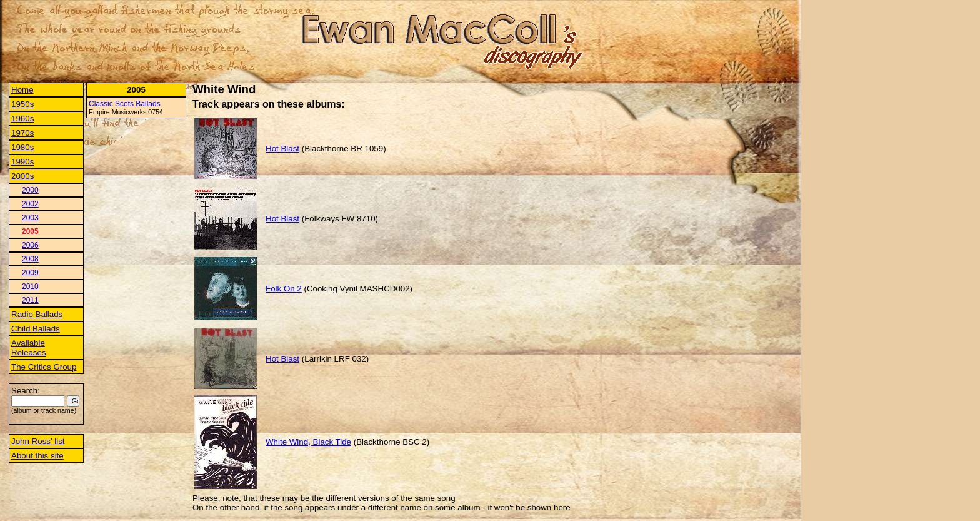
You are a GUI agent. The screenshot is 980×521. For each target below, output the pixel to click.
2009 (30, 273)
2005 (30, 231)
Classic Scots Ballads (125, 104)
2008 (30, 259)
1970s (22, 133)
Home (22, 90)
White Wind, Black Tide (308, 442)
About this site (37, 456)
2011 (30, 300)
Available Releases (29, 348)
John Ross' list (38, 441)
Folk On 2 (284, 289)
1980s (22, 147)
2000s (22, 176)
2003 (30, 218)
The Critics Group (44, 367)
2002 (30, 204)
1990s (22, 162)
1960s (22, 119)
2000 (30, 190)
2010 (30, 286)
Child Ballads (36, 329)
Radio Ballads (37, 314)
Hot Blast (282, 149)
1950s (22, 104)
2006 (30, 245)
